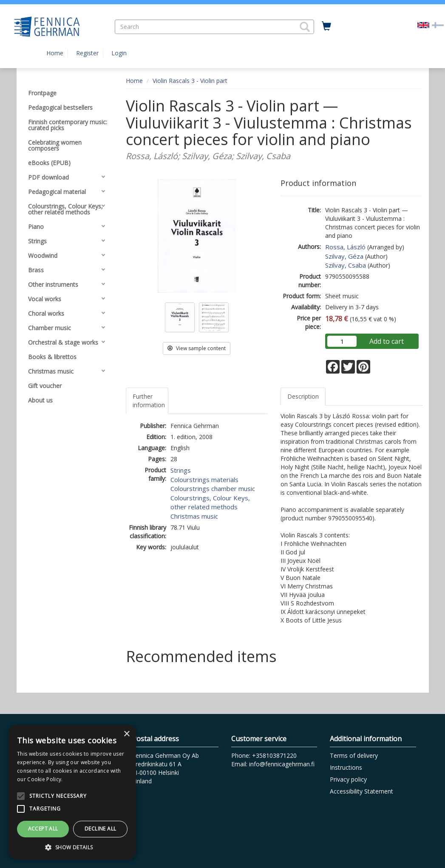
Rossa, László (345, 247)
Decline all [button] (100, 829)
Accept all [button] (43, 829)
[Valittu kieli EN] (423, 24)
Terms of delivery (354, 755)
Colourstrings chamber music (213, 488)
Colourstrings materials (204, 480)
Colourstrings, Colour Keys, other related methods (210, 502)
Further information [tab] (149, 401)
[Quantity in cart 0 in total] (326, 26)
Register (87, 53)
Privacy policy (348, 779)
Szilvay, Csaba (346, 265)
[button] (305, 27)
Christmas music (194, 516)
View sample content (197, 348)
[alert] (72, 792)
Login (119, 53)
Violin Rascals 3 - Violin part (190, 81)
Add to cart (387, 341)
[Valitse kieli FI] (438, 24)
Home (55, 53)
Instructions (346, 767)
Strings (181, 470)
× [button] (126, 734)
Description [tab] (303, 396)
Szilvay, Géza (344, 256)
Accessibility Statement (361, 791)
